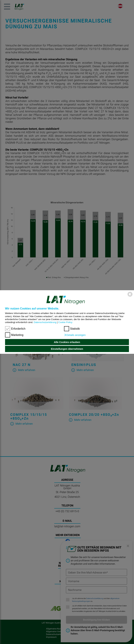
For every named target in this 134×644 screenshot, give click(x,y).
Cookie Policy (65, 322)
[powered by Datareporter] (130, 296)
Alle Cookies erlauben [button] (67, 342)
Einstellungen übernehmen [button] (67, 349)
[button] (75, 335)
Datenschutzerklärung (45, 322)
